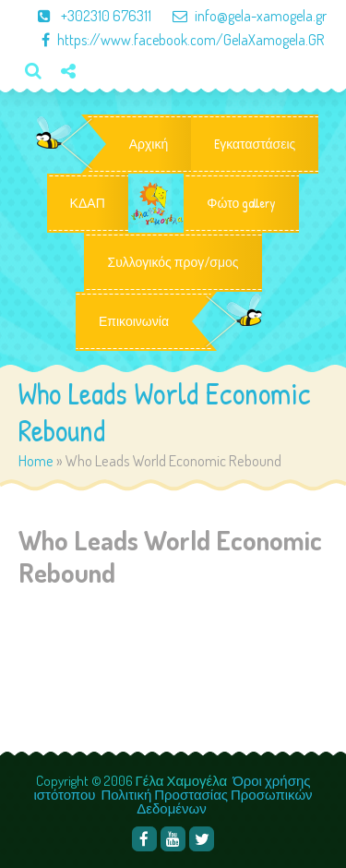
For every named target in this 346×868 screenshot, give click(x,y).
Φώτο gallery (241, 203)
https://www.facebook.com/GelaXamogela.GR (173, 40)
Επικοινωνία (134, 321)
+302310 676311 (87, 16)
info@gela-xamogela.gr (240, 16)
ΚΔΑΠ (88, 203)
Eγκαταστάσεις (255, 144)
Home (36, 460)
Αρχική (149, 144)
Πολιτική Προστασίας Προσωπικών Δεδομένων (207, 802)
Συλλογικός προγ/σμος (173, 262)
